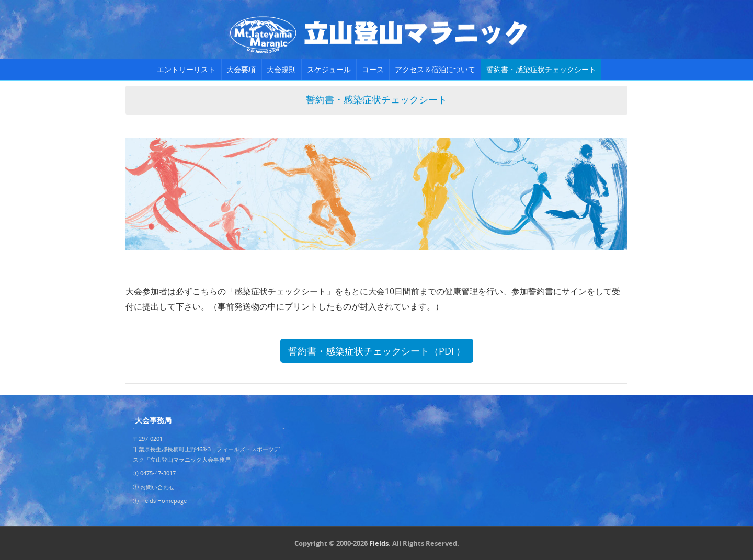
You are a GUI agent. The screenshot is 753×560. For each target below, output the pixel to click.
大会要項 (241, 69)
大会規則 (281, 69)
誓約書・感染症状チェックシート (541, 69)
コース (373, 69)
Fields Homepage (163, 501)
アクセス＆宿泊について (435, 69)
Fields (379, 543)
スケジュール (329, 69)
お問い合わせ (157, 487)
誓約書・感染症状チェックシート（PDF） (377, 351)
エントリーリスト (186, 69)
